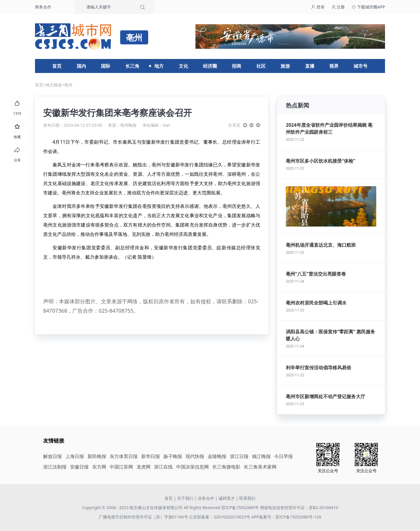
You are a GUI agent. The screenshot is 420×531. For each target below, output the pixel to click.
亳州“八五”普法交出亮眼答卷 (316, 274)
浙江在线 (163, 467)
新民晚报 (97, 456)
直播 (310, 66)
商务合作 (43, 7)
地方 (159, 66)
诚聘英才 (227, 498)
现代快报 (195, 456)
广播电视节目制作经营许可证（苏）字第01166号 (144, 517)
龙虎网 (143, 467)
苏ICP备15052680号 (240, 508)
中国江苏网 (121, 467)
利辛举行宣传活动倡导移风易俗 (318, 368)
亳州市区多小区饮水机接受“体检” (321, 161)
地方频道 (54, 85)
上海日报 (75, 456)
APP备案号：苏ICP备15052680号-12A (286, 517)
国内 (81, 66)
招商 (237, 66)
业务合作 (206, 498)
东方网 (99, 467)
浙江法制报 (55, 467)
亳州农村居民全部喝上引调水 (316, 303)
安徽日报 (79, 467)
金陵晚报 (217, 456)
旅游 (285, 66)
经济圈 (210, 66)
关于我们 (185, 498)
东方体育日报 (124, 456)
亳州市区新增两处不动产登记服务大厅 (325, 396)
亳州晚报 (128, 125)
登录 (318, 7)
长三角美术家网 (260, 467)
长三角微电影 (226, 467)
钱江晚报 (261, 456)
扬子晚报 (173, 456)
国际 (106, 66)
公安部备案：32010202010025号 (220, 517)
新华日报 (150, 456)
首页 (57, 66)
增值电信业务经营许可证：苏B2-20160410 (299, 508)
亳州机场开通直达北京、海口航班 (321, 245)
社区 (261, 66)
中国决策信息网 (192, 467)
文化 (183, 66)
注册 (338, 7)
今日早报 (283, 456)
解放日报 (52, 456)
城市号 (360, 66)
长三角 (132, 66)
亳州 (68, 85)
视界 (334, 66)
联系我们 (247, 498)
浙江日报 (239, 456)
